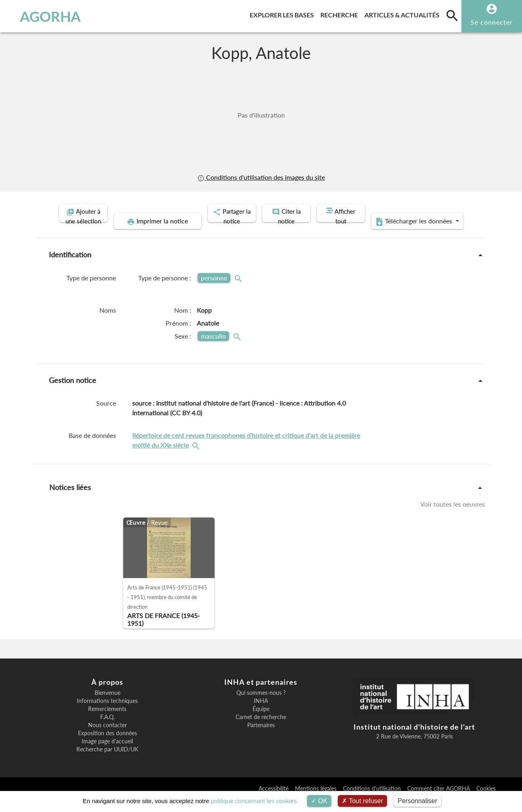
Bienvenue (107, 705)
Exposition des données (107, 745)
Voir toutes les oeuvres (453, 516)
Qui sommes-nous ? (261, 705)
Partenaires (261, 737)
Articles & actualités (404, 14)
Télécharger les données (399, 234)
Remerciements (107, 721)
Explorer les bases (283, 14)
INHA (261, 713)
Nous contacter (107, 737)
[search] (452, 15)
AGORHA (46, 16)
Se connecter (492, 22)
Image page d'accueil (107, 753)
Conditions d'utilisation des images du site (261, 177)
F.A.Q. (107, 729)
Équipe (261, 721)
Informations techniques (107, 713)
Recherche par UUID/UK (107, 762)
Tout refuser (362, 801)
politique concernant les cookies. (255, 801)
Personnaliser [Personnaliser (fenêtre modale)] (417, 801)
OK (319, 801)
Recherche (341, 14)
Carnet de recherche (261, 729)
